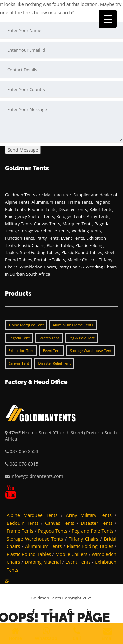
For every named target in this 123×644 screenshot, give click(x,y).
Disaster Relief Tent (54, 363)
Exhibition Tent (21, 350)
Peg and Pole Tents (92, 531)
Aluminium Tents (43, 546)
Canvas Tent (19, 363)
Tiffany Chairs (83, 539)
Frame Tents (20, 531)
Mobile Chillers (71, 554)
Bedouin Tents (23, 523)
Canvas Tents (60, 523)
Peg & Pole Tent (81, 338)
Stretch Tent (49, 338)
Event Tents (78, 562)
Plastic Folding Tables (90, 546)
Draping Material (43, 562)
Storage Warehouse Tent (91, 350)
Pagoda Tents (53, 531)
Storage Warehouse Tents (35, 539)
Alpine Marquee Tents (32, 515)
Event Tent (52, 350)
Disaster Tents (96, 523)
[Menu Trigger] (108, 19)
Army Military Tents (89, 515)
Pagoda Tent (19, 338)
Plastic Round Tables (29, 554)
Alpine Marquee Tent (26, 325)
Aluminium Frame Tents (73, 325)
